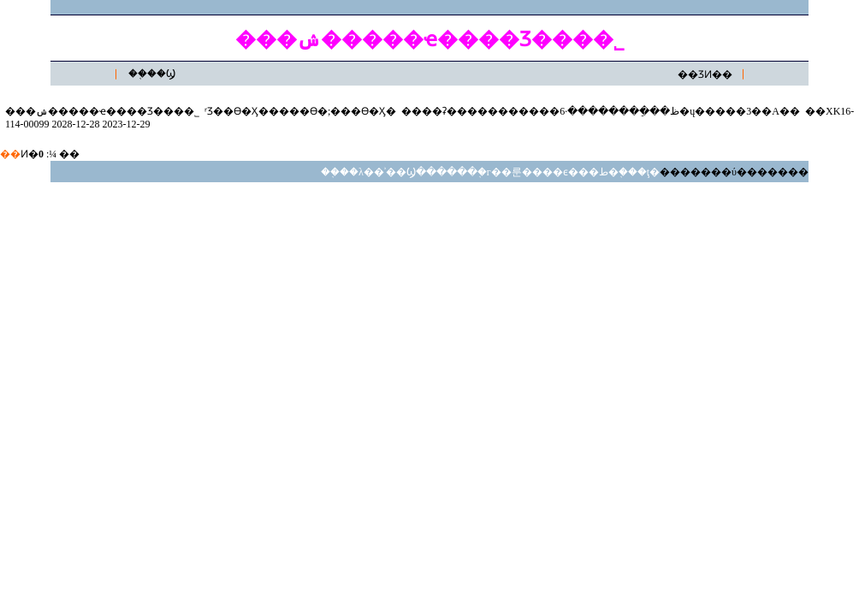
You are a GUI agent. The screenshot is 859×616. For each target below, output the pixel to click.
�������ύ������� (734, 172)
